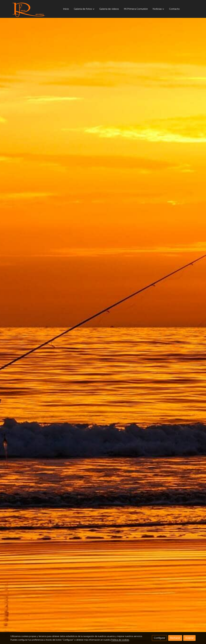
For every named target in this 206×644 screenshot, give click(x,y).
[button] (84, 9)
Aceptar (189, 638)
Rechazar (175, 638)
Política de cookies (120, 640)
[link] (29, 9)
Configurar (160, 638)
